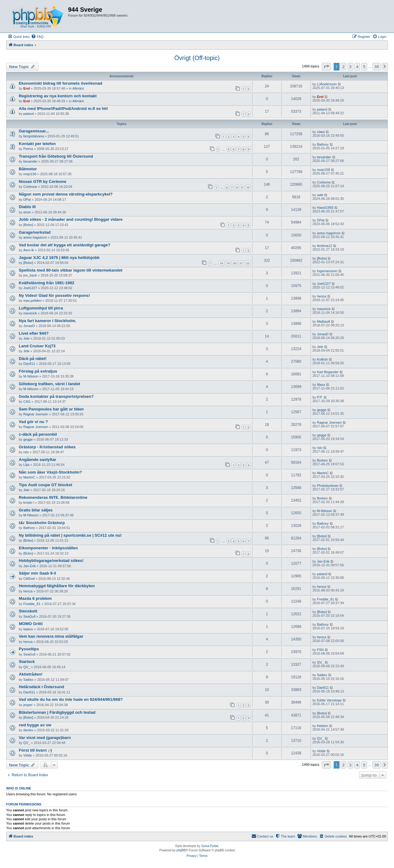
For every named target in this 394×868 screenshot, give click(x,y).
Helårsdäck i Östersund (41, 687)
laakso (28, 629)
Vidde (28, 755)
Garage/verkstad (35, 232)
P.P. (320, 397)
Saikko (28, 680)
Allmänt (78, 88)
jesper (28, 705)
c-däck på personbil (38, 434)
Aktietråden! (31, 674)
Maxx (321, 385)
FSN (320, 650)
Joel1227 (30, 288)
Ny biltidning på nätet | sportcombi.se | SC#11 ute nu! (70, 535)
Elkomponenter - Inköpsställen (48, 548)
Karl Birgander (328, 372)
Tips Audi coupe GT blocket (46, 485)
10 (248, 187)
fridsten (323, 726)
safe (320, 195)
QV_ (27, 667)
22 (248, 263)
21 (241, 263)
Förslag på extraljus (38, 371)
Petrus (28, 149)
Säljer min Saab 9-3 (37, 573)
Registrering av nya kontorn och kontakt (58, 96)
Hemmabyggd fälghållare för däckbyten (57, 586)
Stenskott (28, 611)
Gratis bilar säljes (36, 510)
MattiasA (324, 321)
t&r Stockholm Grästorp (42, 523)
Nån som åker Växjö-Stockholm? (50, 472)
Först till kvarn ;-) (35, 750)
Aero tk (29, 250)
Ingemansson (327, 271)
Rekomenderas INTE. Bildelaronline (53, 497)
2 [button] (343, 67)
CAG (27, 402)
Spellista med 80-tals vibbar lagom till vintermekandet (70, 270)
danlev (28, 730)
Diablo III (27, 207)
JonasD (29, 326)
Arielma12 (325, 246)
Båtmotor (28, 169)
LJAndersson (327, 84)
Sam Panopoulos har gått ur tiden (51, 409)
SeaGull (29, 616)
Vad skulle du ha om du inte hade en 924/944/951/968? (71, 699)
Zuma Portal (210, 846)
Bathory (323, 144)
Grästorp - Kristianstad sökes (47, 447)
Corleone (30, 187)
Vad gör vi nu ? (33, 422)
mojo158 (30, 174)
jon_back (30, 275)
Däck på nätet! (33, 359)
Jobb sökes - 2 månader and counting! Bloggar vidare (71, 219)
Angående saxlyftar (38, 460)
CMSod (29, 579)
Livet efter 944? (34, 333)
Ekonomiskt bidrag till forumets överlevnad (60, 83)
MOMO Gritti (31, 624)
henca (322, 296)
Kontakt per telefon (37, 144)
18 (221, 263)
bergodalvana (34, 136)
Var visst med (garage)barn (45, 738)
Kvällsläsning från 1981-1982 (46, 283)
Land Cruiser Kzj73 (37, 346)
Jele (26, 338)
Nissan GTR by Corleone (43, 182)
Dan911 (29, 364)
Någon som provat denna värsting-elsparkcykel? (66, 194)
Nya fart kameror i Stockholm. (48, 321)
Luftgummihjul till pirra (41, 308)
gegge (322, 410)
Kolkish (322, 359)
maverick (30, 313)
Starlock (27, 662)
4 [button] (357, 67)
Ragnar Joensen (36, 414)
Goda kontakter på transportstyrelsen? (56, 396)
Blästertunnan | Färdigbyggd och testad (57, 712)
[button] (326, 67)
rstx (26, 452)
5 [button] (364, 67)
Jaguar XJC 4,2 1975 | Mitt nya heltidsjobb (59, 258)
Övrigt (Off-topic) (197, 58)
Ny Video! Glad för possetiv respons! (54, 295)
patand (29, 114)
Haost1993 (325, 208)
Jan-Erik (30, 566)
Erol (27, 88)
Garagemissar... (34, 131)
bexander (30, 161)
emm (27, 212)
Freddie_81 (32, 604)
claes (321, 132)
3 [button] (350, 67)
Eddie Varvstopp (329, 700)
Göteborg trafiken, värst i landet (49, 384)
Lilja (26, 465)
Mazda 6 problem (35, 598)
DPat (27, 200)
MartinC (29, 477)
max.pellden (32, 301)
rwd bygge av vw (35, 725)
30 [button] (377, 67)
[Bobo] (28, 225)
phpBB (181, 850)
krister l (29, 503)
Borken (322, 460)
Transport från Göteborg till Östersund (56, 156)
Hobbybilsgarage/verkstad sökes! (51, 561)
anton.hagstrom (35, 237)
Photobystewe (328, 486)
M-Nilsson (31, 376)
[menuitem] (37, 37)
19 (228, 263)
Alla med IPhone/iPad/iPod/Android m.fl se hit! (63, 109)
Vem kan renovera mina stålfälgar (51, 636)
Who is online (19, 788)
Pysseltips (29, 649)
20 (235, 263)
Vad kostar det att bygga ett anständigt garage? (65, 245)
